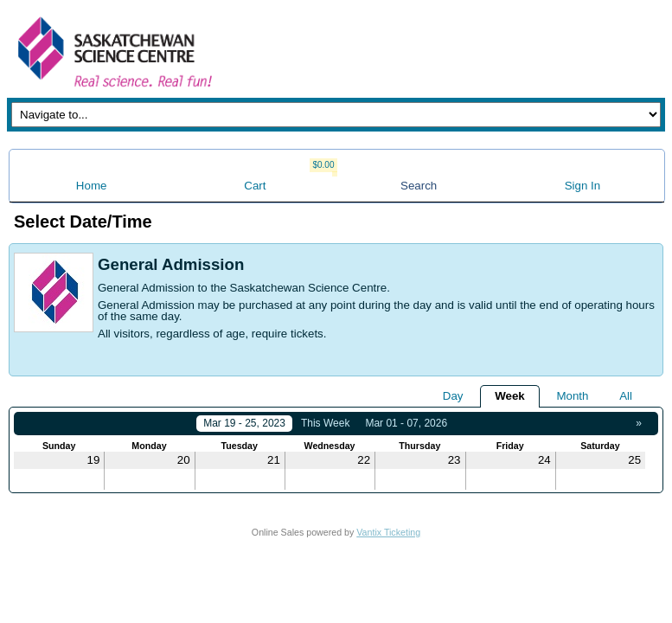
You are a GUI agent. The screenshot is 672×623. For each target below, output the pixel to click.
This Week (325, 423)
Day (453, 396)
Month (572, 396)
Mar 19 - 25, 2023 (244, 423)
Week (510, 396)
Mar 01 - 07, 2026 (406, 423)
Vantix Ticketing (388, 532)
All (626, 396)
